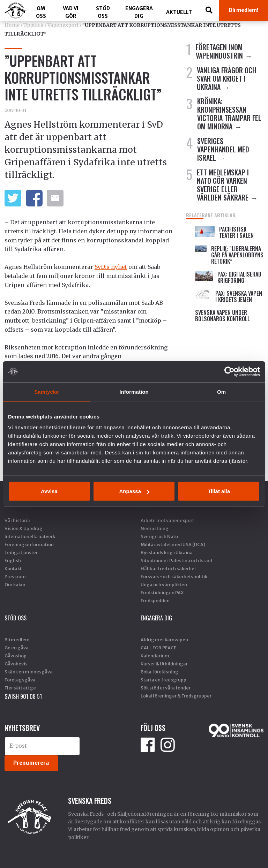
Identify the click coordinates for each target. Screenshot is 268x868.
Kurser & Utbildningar (164, 664)
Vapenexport (63, 25)
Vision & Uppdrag (24, 528)
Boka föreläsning (159, 672)
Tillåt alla (219, 491)
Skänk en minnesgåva (29, 672)
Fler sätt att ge (20, 688)
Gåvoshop (16, 656)
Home (12, 25)
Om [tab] (221, 391)
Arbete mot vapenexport (167, 520)
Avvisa (49, 491)
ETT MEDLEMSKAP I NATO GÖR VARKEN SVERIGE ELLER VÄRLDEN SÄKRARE (223, 185)
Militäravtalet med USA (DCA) (173, 544)
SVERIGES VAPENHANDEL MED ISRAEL (223, 149)
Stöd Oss (103, 12)
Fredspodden (155, 601)
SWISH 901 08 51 (23, 696)
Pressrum (15, 576)
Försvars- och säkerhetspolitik (174, 576)
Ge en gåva (17, 648)
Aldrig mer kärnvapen (164, 640)
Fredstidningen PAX (162, 592)
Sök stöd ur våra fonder (166, 688)
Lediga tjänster (21, 552)
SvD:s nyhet (111, 267)
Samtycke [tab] (47, 391)
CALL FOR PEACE (158, 648)
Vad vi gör (71, 12)
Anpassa (134, 491)
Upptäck (33, 25)
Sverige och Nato (159, 536)
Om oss (41, 12)
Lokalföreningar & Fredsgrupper (176, 696)
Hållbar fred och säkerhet (168, 568)
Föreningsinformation (29, 544)
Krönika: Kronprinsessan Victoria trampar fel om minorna (229, 114)
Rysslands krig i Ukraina (167, 552)
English (13, 560)
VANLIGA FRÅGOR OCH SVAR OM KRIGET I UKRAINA (226, 78)
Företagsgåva (20, 680)
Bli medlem (17, 640)
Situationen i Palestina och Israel (176, 560)
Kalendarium (155, 656)
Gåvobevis (16, 664)
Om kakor (15, 584)
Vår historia (17, 520)
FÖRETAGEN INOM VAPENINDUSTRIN (219, 51)
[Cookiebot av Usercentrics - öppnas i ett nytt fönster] (229, 371)
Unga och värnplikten (164, 584)
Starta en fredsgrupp (163, 680)
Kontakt (13, 568)
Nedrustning (155, 528)
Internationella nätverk (30, 536)
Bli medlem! (244, 10)
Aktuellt (179, 12)
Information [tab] (134, 391)
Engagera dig (139, 12)
